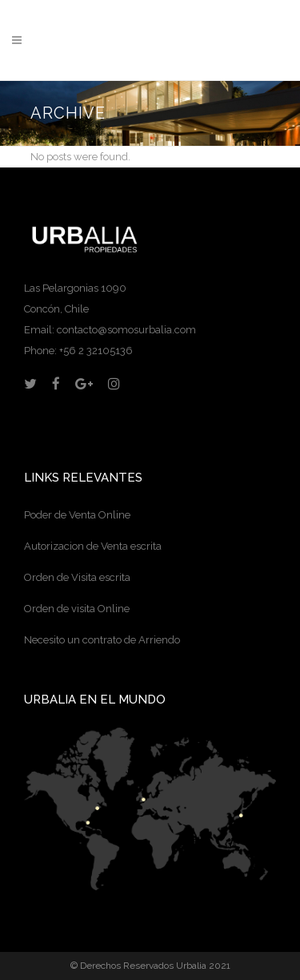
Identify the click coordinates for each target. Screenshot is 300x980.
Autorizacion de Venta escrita (93, 546)
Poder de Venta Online (77, 515)
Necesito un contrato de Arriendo (102, 640)
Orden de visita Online (77, 609)
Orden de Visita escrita (77, 577)
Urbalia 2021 (203, 966)
